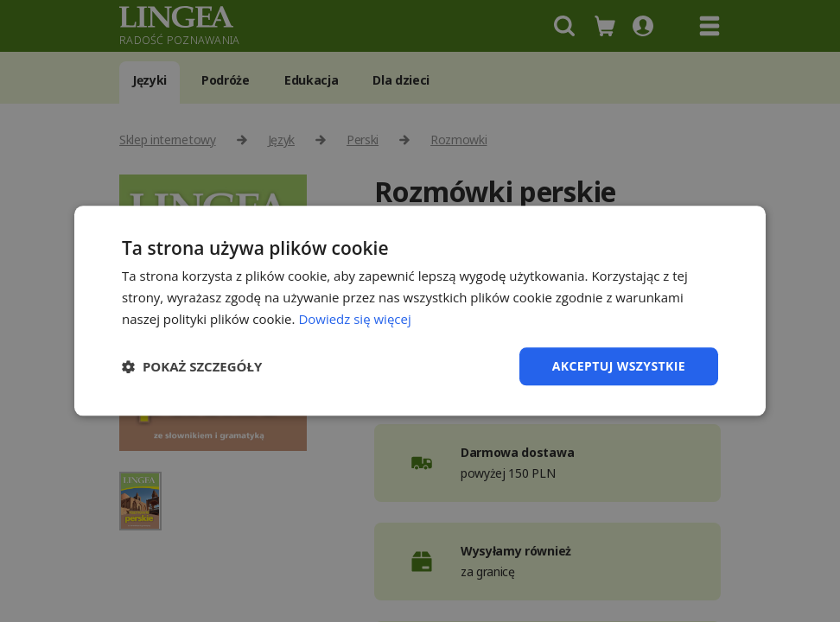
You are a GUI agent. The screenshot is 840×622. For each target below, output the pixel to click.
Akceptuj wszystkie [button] (619, 366)
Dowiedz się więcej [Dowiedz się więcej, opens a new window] (354, 319)
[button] (192, 366)
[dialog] (420, 311)
